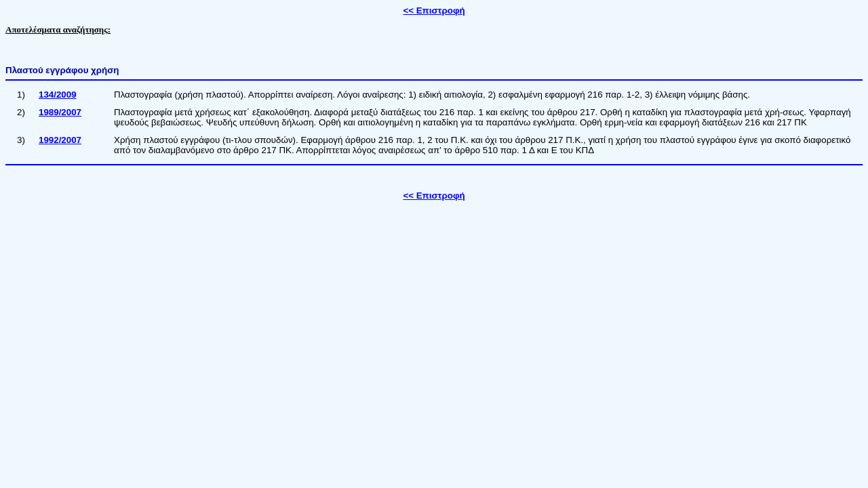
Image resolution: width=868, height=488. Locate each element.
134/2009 (58, 95)
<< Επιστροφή (434, 11)
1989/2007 (60, 112)
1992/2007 (60, 140)
